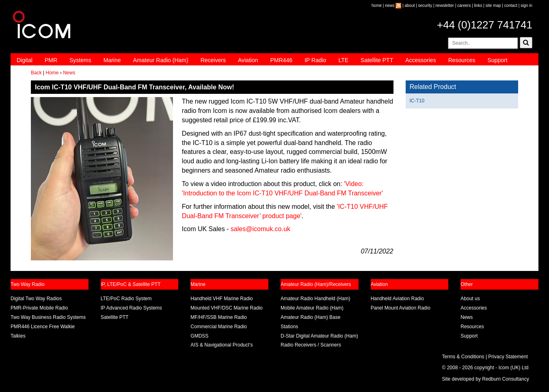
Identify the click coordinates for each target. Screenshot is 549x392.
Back (36, 73)
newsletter (445, 5)
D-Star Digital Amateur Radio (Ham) (319, 336)
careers (464, 5)
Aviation (248, 60)
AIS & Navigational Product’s (222, 345)
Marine (112, 60)
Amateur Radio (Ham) (161, 60)
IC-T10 (417, 101)
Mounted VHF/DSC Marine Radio (226, 308)
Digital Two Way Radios (36, 299)
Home (52, 73)
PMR (51, 60)
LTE (343, 60)
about (410, 5)
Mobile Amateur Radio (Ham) (312, 308)
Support (498, 60)
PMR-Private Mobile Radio (39, 308)
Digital (25, 60)
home (377, 5)
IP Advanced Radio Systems (131, 308)
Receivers (213, 60)
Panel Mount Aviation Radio (401, 308)
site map (493, 5)
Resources (462, 60)
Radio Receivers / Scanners (311, 345)
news (390, 5)
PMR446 (281, 60)
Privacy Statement (508, 357)
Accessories (420, 60)
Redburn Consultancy (505, 379)
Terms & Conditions (463, 357)
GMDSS (199, 336)
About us (470, 299)
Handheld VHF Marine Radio (222, 299)
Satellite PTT (377, 60)
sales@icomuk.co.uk (260, 229)
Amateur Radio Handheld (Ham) (315, 299)
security (425, 5)
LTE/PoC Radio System (126, 299)
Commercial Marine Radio (219, 327)
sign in (526, 5)
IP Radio (315, 60)
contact (511, 5)
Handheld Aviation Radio (397, 299)
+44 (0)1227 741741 (485, 25)
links (478, 5)
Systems (80, 60)
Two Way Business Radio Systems (48, 317)
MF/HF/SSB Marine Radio (219, 317)
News (69, 73)
